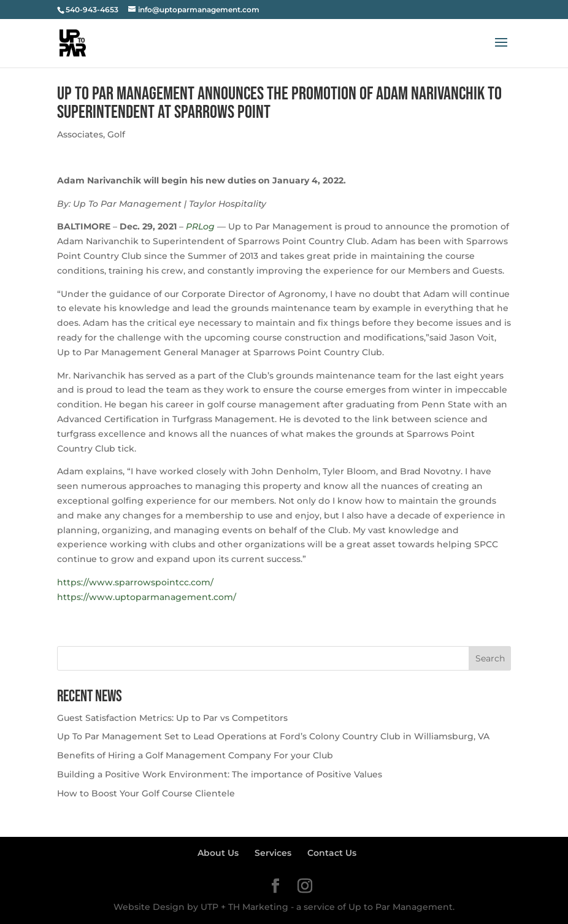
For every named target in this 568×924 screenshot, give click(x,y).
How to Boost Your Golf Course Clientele (146, 793)
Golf (116, 134)
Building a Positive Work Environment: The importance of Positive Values (220, 774)
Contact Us (332, 853)
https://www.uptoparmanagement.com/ (147, 597)
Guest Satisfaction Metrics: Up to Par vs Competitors (172, 718)
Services (273, 853)
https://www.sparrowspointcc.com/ (135, 582)
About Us (218, 853)
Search (490, 658)
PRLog (200, 226)
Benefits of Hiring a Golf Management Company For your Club (195, 755)
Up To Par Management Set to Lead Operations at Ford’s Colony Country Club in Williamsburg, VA (273, 736)
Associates (80, 134)
